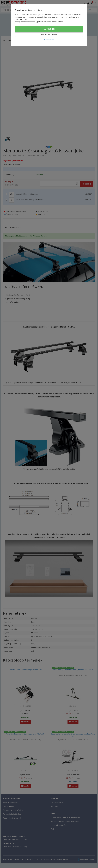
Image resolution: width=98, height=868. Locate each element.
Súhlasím (49, 29)
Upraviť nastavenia (49, 35)
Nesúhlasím (49, 39)
